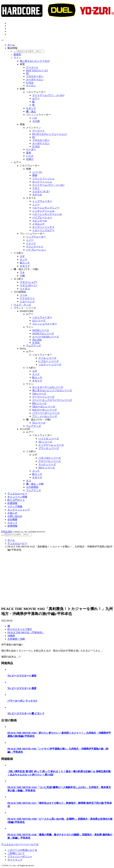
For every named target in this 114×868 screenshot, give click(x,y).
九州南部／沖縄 (16, 639)
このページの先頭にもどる (22, 850)
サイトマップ (15, 860)
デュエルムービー (17, 543)
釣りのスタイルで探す (20, 629)
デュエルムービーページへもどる (20, 844)
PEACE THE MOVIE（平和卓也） (26, 632)
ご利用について (16, 853)
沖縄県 (11, 636)
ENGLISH (7, 531)
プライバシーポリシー (20, 857)
